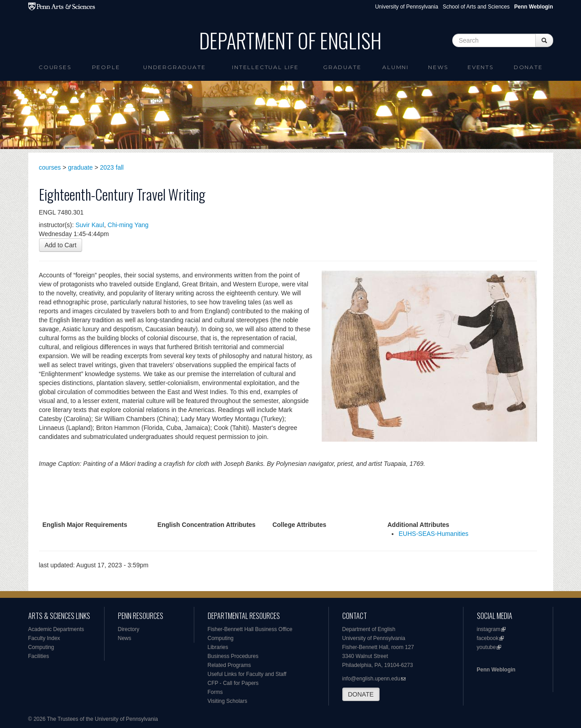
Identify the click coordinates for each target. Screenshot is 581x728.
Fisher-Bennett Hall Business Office (250, 629)
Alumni (395, 67)
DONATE (361, 694)
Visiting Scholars (228, 701)
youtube (487, 647)
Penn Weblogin (496, 670)
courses (50, 167)
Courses (55, 67)
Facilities (39, 656)
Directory (129, 629)
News (438, 67)
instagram (489, 629)
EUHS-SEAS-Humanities (433, 534)
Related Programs (229, 665)
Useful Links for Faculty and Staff (247, 674)
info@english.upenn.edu (371, 679)
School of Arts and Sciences (476, 7)
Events (481, 67)
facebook (488, 638)
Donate (528, 67)
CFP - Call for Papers (233, 683)
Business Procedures (233, 656)
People (106, 67)
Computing (41, 647)
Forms (215, 692)
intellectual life (265, 67)
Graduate (342, 67)
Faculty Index (44, 638)
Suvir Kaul (90, 225)
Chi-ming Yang (128, 225)
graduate (81, 167)
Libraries (218, 647)
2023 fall (112, 167)
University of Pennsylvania (407, 7)
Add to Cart (61, 245)
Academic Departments (56, 629)
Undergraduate (174, 67)
